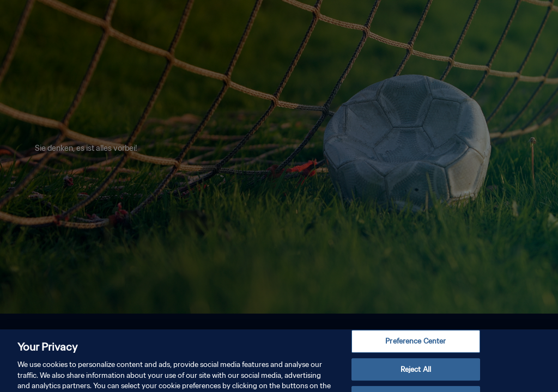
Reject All (416, 375)
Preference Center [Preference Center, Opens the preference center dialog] (416, 347)
